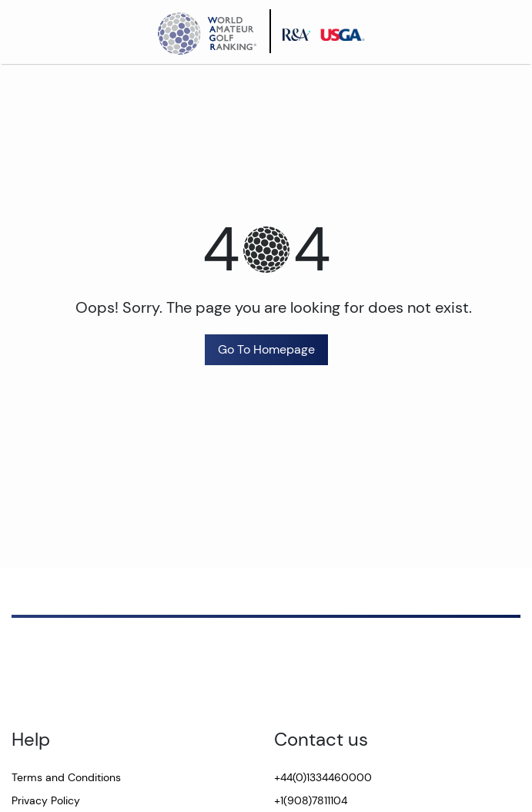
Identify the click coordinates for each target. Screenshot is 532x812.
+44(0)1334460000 (323, 777)
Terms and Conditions (66, 777)
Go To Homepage (266, 349)
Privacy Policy (46, 800)
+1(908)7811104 (311, 800)
